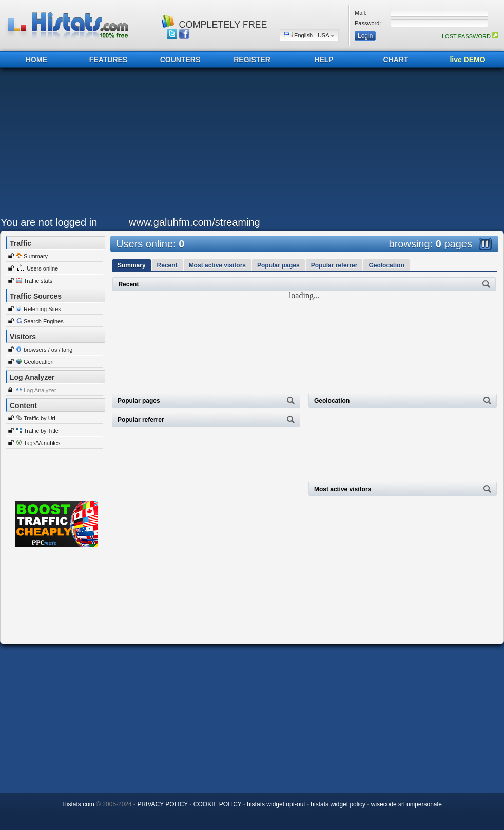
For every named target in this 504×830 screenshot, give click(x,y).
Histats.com (78, 804)
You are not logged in (49, 222)
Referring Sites (42, 309)
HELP (324, 60)
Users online (42, 268)
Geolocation (39, 362)
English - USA (309, 35)
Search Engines (44, 321)
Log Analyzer (40, 390)
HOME (36, 60)
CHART (396, 60)
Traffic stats (38, 281)
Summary (36, 256)
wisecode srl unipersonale (406, 804)
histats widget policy (338, 804)
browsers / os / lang (48, 350)
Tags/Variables (42, 443)
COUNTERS (180, 60)
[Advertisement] (198, 145)
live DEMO (467, 60)
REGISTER (252, 60)
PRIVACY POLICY (162, 804)
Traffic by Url (40, 418)
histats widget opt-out (276, 804)
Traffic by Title (41, 431)
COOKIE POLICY (218, 804)
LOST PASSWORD (470, 36)
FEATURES (108, 60)
